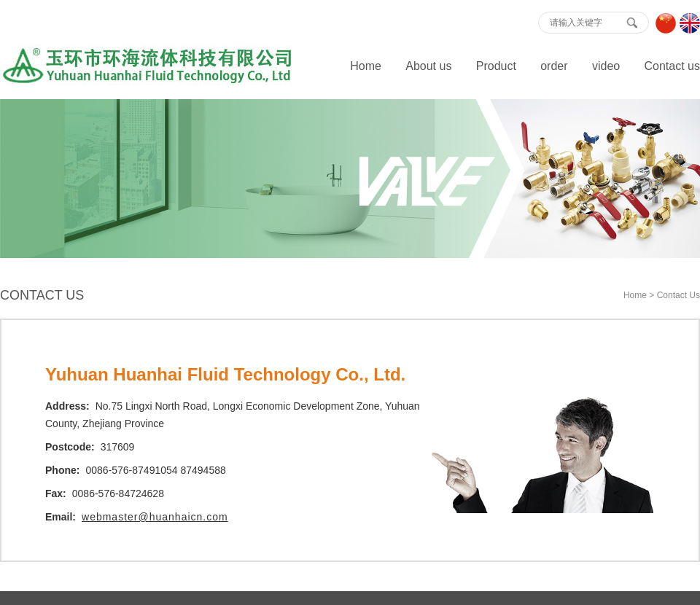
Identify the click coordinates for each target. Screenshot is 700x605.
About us (428, 66)
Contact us (672, 66)
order (554, 66)
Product (496, 66)
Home (366, 66)
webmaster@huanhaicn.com (155, 517)
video (606, 66)
